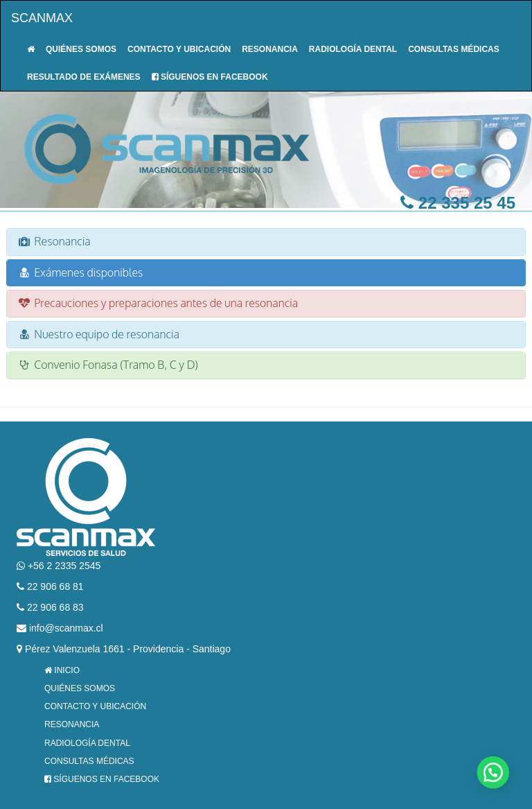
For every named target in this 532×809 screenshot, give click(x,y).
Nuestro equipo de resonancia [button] (98, 334)
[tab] (266, 242)
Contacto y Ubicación (179, 49)
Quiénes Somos (81, 49)
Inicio (62, 670)
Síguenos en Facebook (210, 77)
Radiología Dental (353, 49)
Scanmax (42, 18)
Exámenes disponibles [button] (80, 272)
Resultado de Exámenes (84, 77)
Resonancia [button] (54, 241)
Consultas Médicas (454, 49)
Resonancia (270, 49)
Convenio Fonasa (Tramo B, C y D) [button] (108, 365)
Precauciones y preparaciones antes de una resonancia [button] (158, 303)
